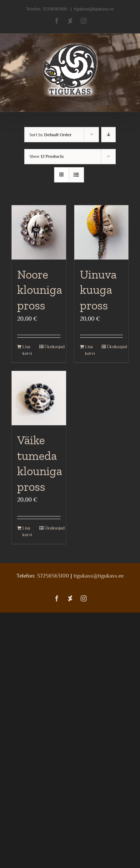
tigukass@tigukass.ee (94, 9)
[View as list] (76, 175)
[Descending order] (108, 135)
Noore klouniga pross (40, 290)
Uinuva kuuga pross (98, 290)
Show (47, 156)
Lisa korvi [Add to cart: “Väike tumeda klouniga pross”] (27, 531)
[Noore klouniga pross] (39, 232)
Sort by (51, 135)
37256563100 (55, 9)
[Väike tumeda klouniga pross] (39, 398)
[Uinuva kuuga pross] (102, 232)
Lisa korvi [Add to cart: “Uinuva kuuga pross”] (90, 350)
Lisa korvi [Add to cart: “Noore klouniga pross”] (27, 350)
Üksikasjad (52, 347)
